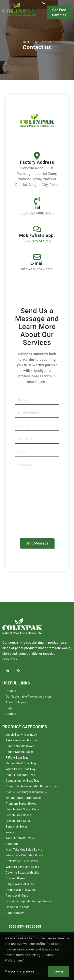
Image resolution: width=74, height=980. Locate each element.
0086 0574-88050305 (25, 927)
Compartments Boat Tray (22, 781)
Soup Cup (12, 844)
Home (27, 42)
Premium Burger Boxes (21, 804)
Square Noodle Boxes (20, 746)
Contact (11, 714)
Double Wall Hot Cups (20, 890)
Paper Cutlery (15, 913)
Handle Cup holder (18, 907)
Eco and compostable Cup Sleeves (29, 901)
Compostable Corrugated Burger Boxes (32, 786)
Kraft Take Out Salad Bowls (24, 850)
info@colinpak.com (23, 936)
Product (11, 691)
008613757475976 (37, 241)
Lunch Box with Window (22, 735)
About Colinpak (16, 702)
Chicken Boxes (15, 878)
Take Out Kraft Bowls (20, 838)
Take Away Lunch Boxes (22, 740)
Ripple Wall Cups (17, 896)
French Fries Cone (18, 821)
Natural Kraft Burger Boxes (24, 798)
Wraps (10, 832)
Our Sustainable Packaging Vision (28, 697)
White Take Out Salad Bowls (24, 855)
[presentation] (31, 519)
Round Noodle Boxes (20, 752)
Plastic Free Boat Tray (20, 775)
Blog (9, 708)
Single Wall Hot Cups (20, 884)
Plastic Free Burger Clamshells (26, 792)
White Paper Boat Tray (21, 769)
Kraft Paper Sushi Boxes (22, 861)
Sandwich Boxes (17, 827)
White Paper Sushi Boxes (22, 867)
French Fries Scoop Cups (22, 809)
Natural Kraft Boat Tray (21, 763)
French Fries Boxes (18, 815)
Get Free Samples (59, 12)
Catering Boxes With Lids (22, 873)
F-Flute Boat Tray (17, 758)
